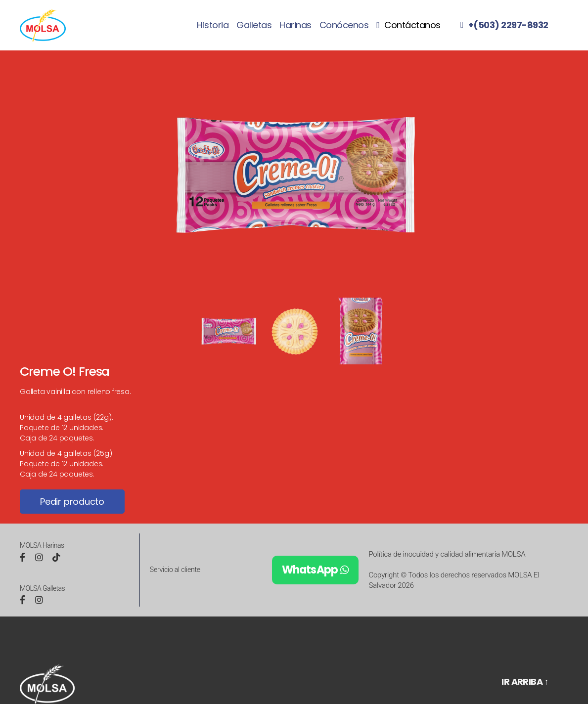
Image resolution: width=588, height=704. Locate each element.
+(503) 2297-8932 (508, 25)
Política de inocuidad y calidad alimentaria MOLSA (447, 554)
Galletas (254, 25)
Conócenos (344, 25)
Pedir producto (72, 502)
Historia (213, 25)
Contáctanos (412, 25)
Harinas (295, 25)
